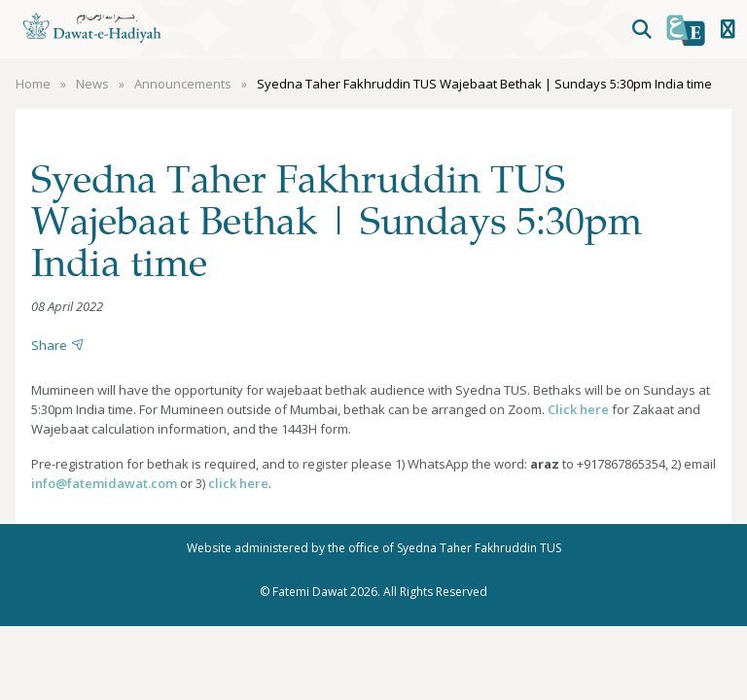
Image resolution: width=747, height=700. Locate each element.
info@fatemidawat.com (104, 483)
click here (238, 483)
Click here (578, 409)
